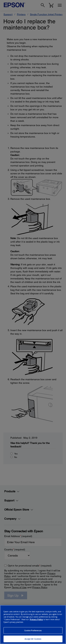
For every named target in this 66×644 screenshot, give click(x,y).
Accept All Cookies (33, 639)
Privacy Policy (36, 619)
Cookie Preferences (33, 630)
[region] (33, 625)
